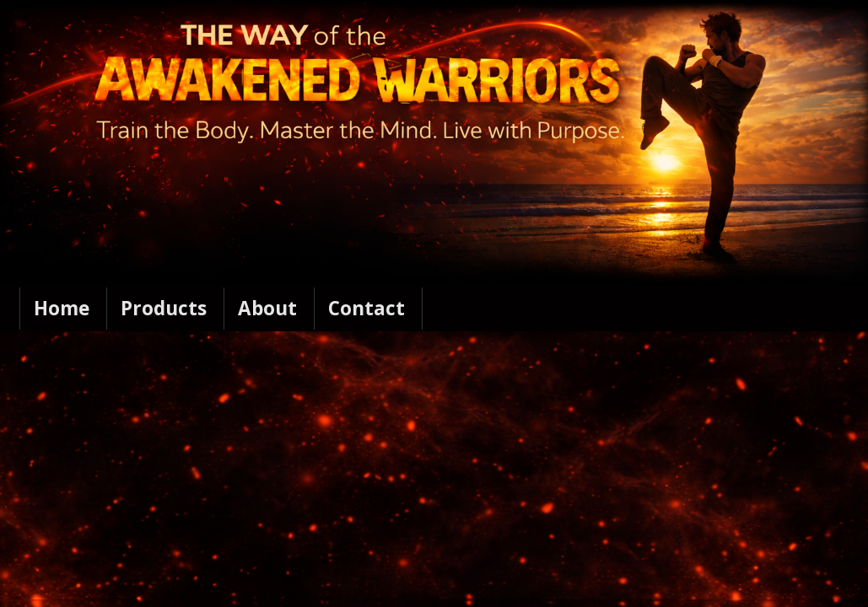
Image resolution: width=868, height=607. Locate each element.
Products (164, 308)
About (267, 308)
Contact (367, 308)
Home (62, 308)
